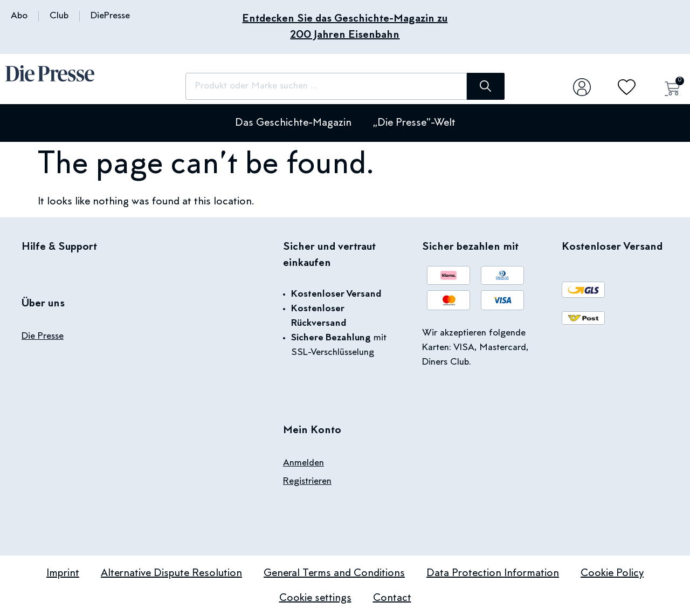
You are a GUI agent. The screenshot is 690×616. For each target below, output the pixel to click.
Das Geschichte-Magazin (293, 123)
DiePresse (110, 16)
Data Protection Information (493, 573)
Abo (19, 16)
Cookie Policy (612, 573)
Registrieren (307, 482)
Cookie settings (315, 598)
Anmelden (303, 463)
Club (59, 16)
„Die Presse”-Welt (414, 123)
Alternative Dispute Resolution (171, 573)
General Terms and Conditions (334, 573)
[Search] (485, 86)
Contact (392, 598)
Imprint (63, 573)
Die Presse (43, 337)
